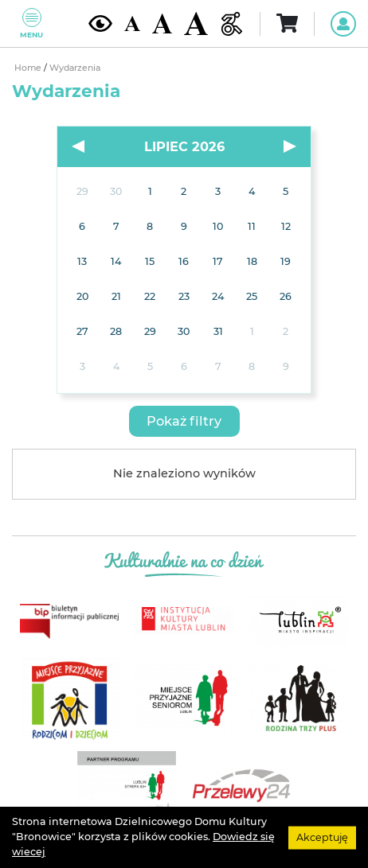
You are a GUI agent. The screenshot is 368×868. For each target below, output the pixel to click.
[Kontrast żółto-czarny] (100, 23)
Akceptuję (322, 837)
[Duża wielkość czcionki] (196, 23)
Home (29, 68)
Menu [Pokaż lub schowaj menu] (31, 23)
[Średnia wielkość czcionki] (162, 23)
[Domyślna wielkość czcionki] (132, 23)
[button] (184, 421)
